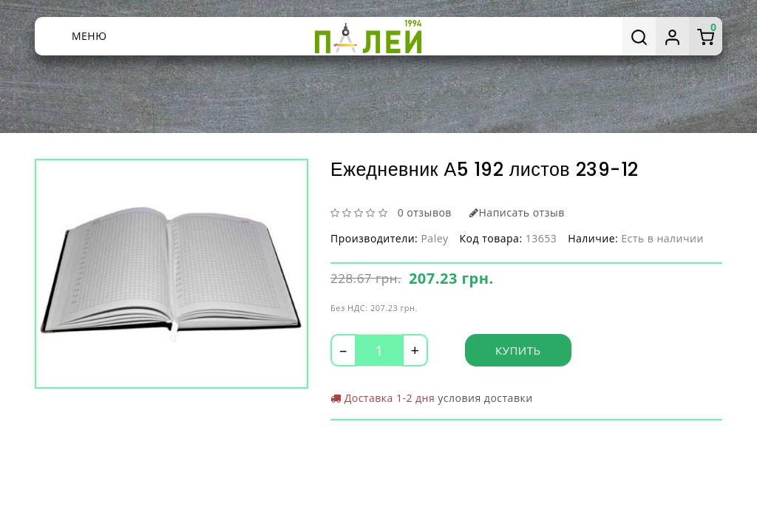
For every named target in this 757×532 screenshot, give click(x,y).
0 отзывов (425, 212)
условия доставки (485, 398)
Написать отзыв (517, 212)
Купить (518, 350)
